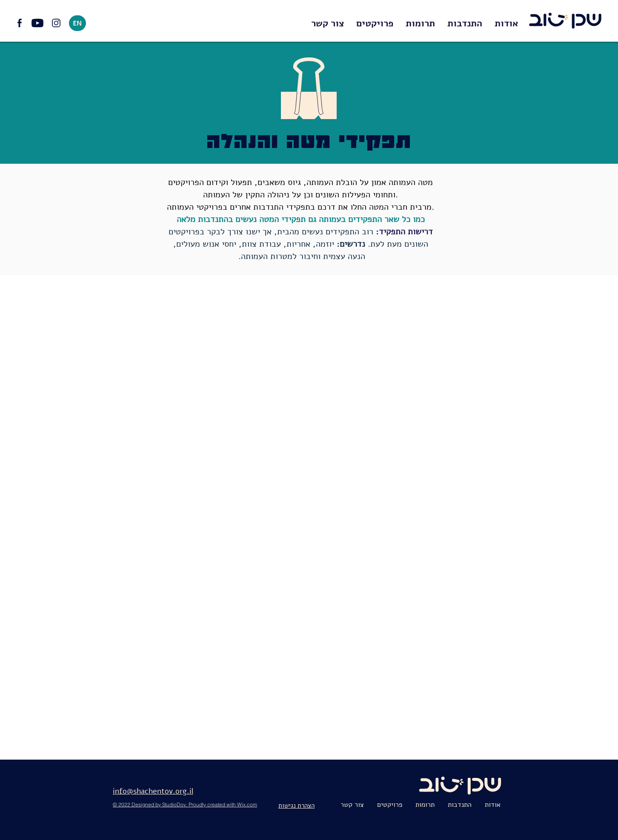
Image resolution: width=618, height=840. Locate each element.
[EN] (77, 23)
